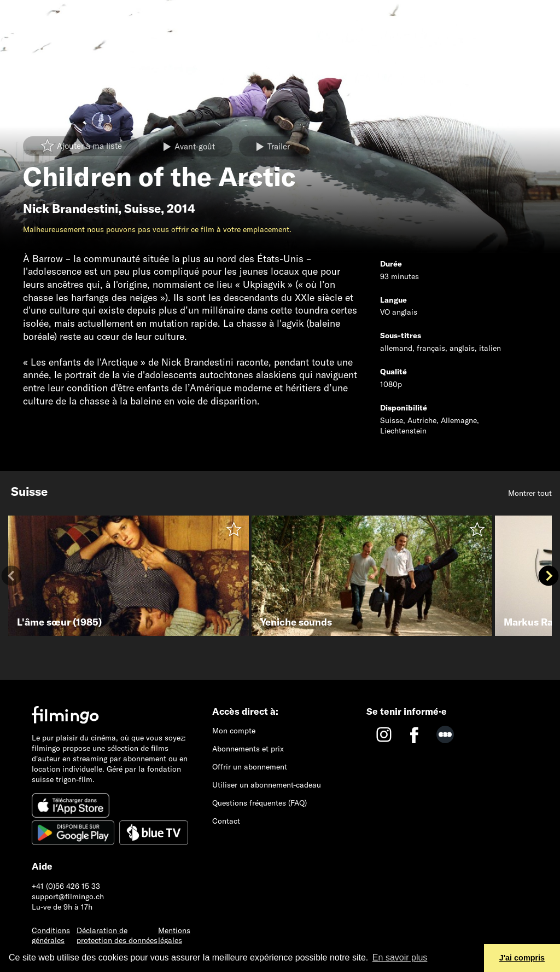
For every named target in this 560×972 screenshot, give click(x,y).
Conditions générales (51, 936)
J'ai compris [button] (522, 958)
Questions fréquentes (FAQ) (259, 803)
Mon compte (234, 731)
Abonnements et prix (248, 749)
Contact (226, 821)
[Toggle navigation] (16, 12)
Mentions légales (174, 936)
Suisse (142, 209)
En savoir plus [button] (400, 957)
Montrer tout (530, 493)
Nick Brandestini (71, 209)
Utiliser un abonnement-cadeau (267, 785)
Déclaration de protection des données (117, 936)
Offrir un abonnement (250, 767)
